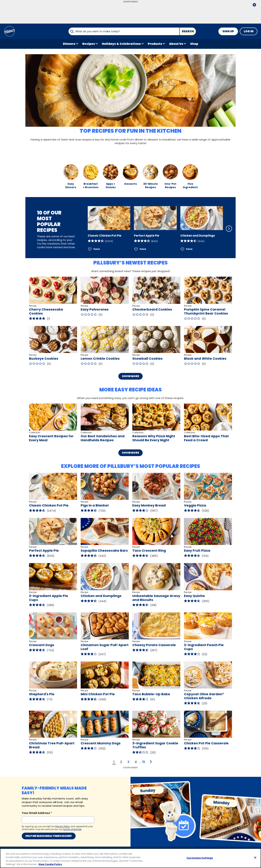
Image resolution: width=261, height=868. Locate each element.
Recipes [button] (89, 44)
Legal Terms (73, 836)
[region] (130, 858)
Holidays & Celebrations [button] (121, 44)
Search (188, 31)
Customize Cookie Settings (127, 829)
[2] (151, 762)
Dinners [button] (69, 44)
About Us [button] (176, 44)
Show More (130, 376)
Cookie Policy (74, 843)
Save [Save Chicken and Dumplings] (189, 249)
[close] (254, 5)
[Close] (255, 857)
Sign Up (228, 31)
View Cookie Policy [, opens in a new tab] (50, 864)
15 (144, 762)
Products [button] (155, 44)
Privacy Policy (74, 829)
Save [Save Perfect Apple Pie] (143, 249)
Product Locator (33, 843)
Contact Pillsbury (33, 829)
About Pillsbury (32, 836)
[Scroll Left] (83, 229)
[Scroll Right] (229, 229)
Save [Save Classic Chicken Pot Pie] (97, 249)
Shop (194, 44)
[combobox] (124, 31)
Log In (249, 31)
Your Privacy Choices (126, 836)
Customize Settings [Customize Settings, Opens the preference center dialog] (200, 858)
